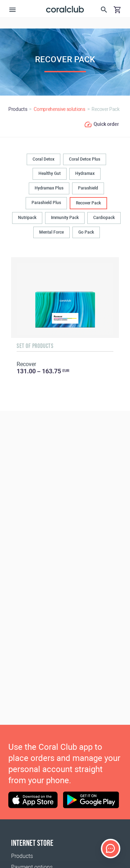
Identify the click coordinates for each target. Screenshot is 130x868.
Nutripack (27, 218)
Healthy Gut (50, 173)
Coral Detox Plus (85, 159)
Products (22, 856)
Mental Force (51, 232)
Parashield (88, 188)
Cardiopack (104, 218)
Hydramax (85, 173)
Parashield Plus (46, 203)
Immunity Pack (65, 218)
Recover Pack (88, 203)
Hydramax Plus (49, 188)
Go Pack (86, 232)
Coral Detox (44, 159)
